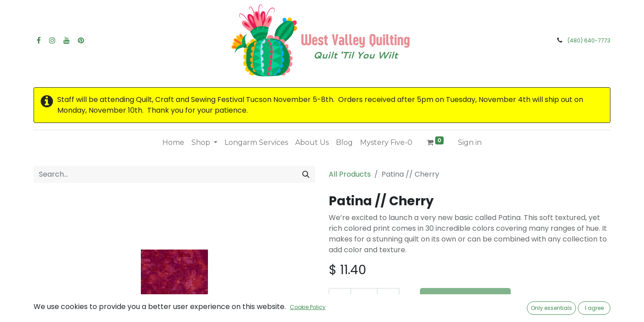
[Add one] (388, 299)
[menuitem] (173, 143)
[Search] (306, 174)
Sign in (470, 142)
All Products (350, 174)
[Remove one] (340, 299)
